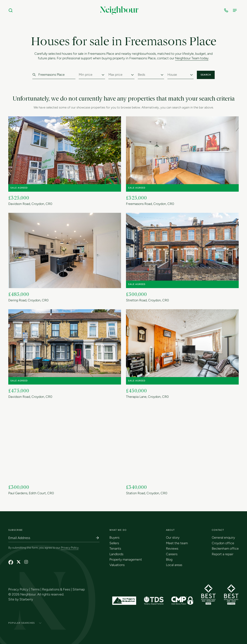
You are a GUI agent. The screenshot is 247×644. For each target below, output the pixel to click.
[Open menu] (236, 10)
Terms (35, 589)
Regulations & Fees (56, 589)
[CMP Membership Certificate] (182, 601)
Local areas (174, 565)
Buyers (114, 537)
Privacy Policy (70, 548)
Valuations (117, 565)
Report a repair (223, 554)
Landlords (116, 554)
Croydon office (223, 543)
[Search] (11, 10)
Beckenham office (225, 548)
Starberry (26, 599)
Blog (169, 559)
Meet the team (177, 543)
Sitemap (79, 589)
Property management (126, 559)
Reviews (172, 548)
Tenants (115, 548)
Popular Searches (25, 623)
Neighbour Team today (192, 58)
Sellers (114, 543)
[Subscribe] (97, 538)
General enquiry (223, 537)
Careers (172, 554)
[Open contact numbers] (227, 10)
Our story (173, 537)
